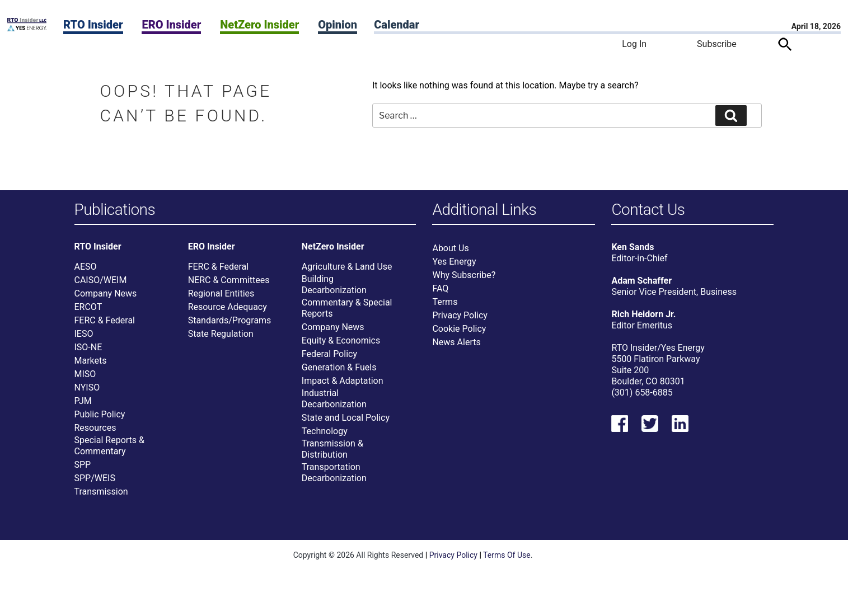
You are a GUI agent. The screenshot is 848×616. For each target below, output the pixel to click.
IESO (84, 334)
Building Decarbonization (334, 285)
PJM (83, 401)
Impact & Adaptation (343, 381)
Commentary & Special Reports (347, 308)
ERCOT (88, 307)
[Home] (27, 28)
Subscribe (717, 44)
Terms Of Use (507, 555)
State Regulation (221, 334)
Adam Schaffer (641, 281)
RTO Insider (93, 25)
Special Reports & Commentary (109, 446)
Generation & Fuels (339, 367)
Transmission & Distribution (332, 449)
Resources (95, 428)
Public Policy (100, 414)
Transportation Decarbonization (334, 472)
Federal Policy (329, 354)
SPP (83, 465)
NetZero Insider (259, 25)
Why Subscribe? (464, 275)
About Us (450, 248)
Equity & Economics (341, 340)
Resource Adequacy (228, 307)
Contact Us (648, 210)
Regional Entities (221, 293)
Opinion (338, 25)
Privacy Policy (460, 315)
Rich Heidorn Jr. (643, 314)
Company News (106, 293)
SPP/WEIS (95, 478)
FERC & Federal (105, 320)
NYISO (87, 387)
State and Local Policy (346, 418)
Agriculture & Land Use (347, 267)
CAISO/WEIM (101, 280)
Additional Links (484, 210)
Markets (91, 361)
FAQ (440, 288)
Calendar (397, 25)
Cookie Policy (459, 329)
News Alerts (456, 342)
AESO (86, 267)
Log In (634, 44)
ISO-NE (88, 347)
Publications (115, 210)
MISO (85, 374)
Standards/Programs (230, 320)
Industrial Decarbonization (334, 399)
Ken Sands (633, 247)
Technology (325, 431)
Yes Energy (454, 262)
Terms (445, 302)
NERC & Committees (229, 280)
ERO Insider (171, 25)
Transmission (101, 492)
